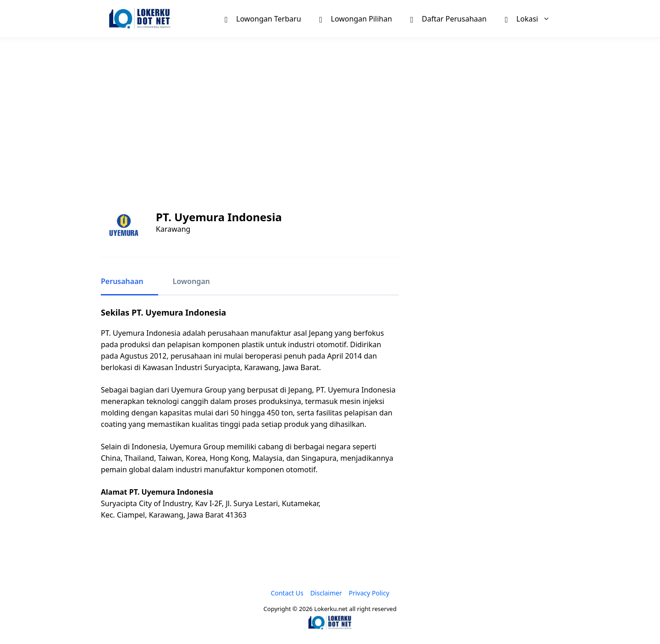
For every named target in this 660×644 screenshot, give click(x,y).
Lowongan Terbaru (263, 18)
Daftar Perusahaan (448, 18)
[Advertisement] (330, 113)
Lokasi (532, 19)
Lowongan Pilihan (356, 18)
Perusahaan (122, 281)
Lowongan (191, 281)
